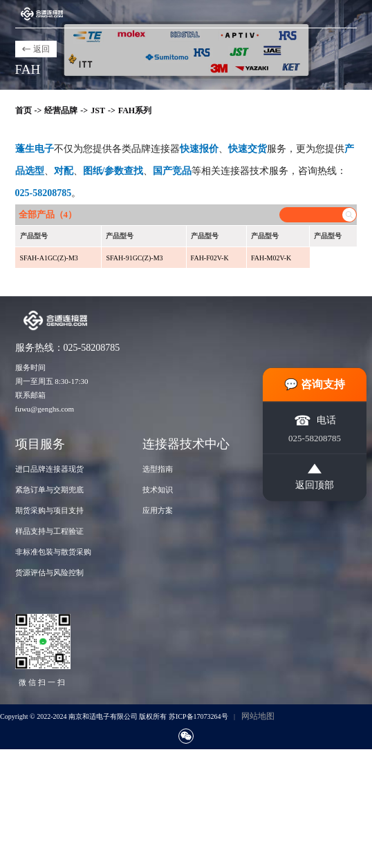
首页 (24, 110)
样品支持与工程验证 (49, 531)
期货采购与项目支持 (49, 510)
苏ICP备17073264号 (198, 716)
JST (98, 110)
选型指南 (158, 469)
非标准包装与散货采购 (53, 552)
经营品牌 (61, 110)
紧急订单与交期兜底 (49, 490)
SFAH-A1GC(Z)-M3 (49, 258)
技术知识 (158, 490)
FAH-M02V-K (271, 258)
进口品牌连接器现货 (49, 469)
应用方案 (158, 510)
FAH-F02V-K (210, 258)
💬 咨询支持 (315, 384)
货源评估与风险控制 (49, 572)
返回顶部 (315, 476)
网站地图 (258, 716)
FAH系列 (135, 110)
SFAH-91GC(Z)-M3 (134, 258)
